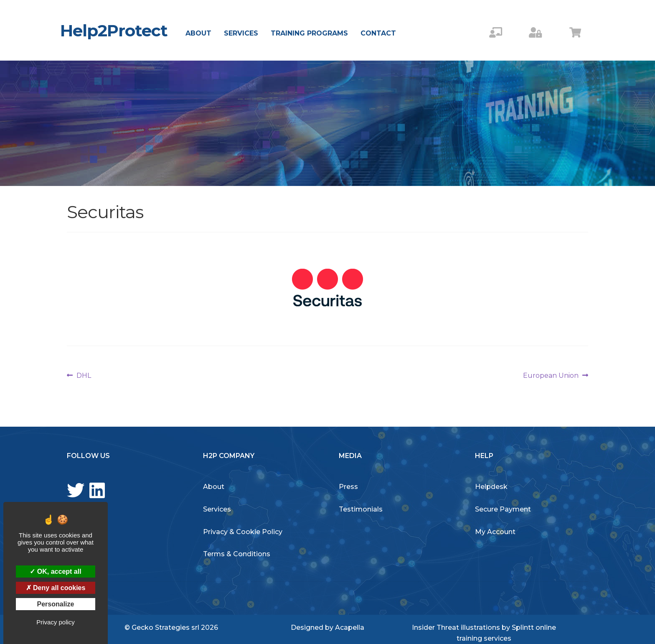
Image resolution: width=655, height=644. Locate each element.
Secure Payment (503, 509)
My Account (495, 532)
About (198, 33)
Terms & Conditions (237, 554)
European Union (551, 376)
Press (348, 487)
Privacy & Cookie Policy (243, 532)
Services (241, 33)
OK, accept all (55, 571)
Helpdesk (491, 487)
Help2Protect (114, 31)
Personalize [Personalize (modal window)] (56, 604)
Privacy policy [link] (56, 622)
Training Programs (309, 33)
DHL (84, 376)
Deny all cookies (56, 588)
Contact (378, 33)
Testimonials (361, 509)
